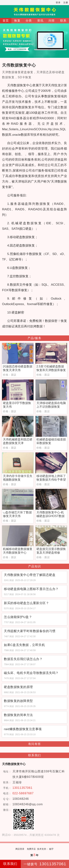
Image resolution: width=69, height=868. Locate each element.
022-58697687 (23, 793)
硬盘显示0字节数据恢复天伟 (17, 405)
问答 (52, 21)
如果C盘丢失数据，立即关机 (24, 645)
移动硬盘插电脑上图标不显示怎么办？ (31, 589)
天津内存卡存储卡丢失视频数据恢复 (18, 478)
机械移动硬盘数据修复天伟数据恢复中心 (18, 551)
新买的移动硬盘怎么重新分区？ (26, 603)
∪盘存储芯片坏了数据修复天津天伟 (17, 514)
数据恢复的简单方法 (18, 715)
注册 (66, 3)
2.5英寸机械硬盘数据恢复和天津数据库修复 (51, 368)
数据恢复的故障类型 (18, 701)
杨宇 (51, 849)
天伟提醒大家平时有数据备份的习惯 (30, 631)
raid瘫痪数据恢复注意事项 (23, 729)
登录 (58, 3)
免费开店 (31, 849)
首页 (6, 21)
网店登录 (20, 849)
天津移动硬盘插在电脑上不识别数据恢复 (51, 405)
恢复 (17, 21)
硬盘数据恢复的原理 (18, 687)
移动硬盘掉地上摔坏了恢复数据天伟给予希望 (51, 478)
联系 (63, 21)
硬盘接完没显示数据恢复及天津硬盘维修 (51, 551)
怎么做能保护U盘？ (18, 617)
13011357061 (23, 788)
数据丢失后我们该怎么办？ (23, 659)
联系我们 (10, 864)
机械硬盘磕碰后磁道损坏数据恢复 (51, 441)
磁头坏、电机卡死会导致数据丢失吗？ (31, 673)
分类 (29, 21)
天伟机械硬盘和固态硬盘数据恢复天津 (18, 441)
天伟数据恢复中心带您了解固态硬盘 (30, 575)
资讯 (40, 21)
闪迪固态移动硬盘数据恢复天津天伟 (18, 368)
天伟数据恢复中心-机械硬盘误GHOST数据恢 (51, 514)
